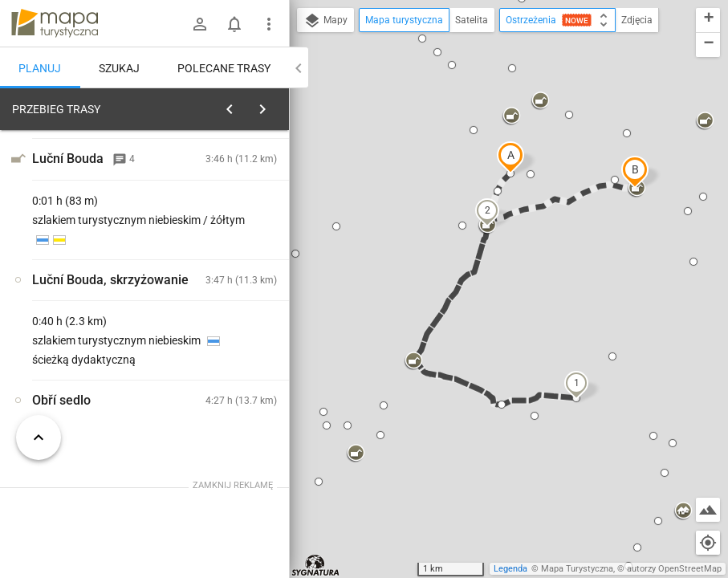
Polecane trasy (224, 68)
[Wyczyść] (275, 105)
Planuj (40, 68)
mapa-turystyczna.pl (55, 23)
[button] (510, 157)
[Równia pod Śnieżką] (87, 347)
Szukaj (119, 68)
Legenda (510, 569)
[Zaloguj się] (200, 24)
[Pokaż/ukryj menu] (269, 24)
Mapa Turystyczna (577, 569)
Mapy (325, 21)
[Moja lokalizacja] (708, 543)
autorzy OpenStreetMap (674, 569)
